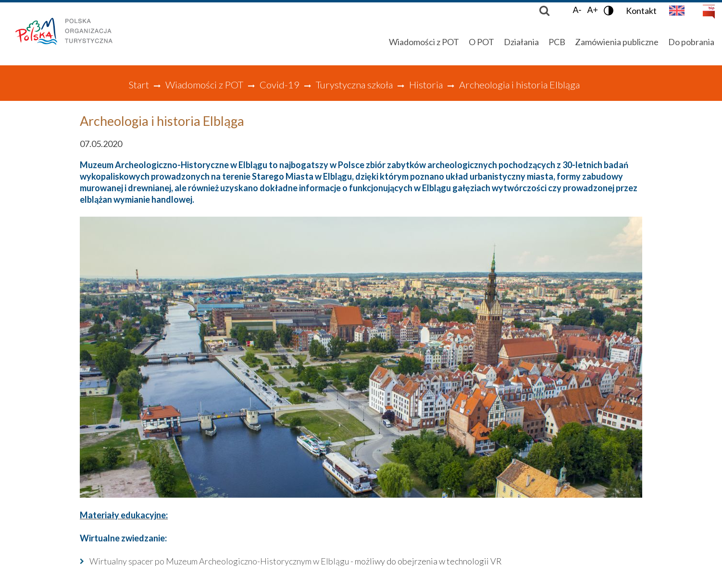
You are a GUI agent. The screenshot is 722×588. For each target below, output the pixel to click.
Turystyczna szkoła (354, 85)
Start (139, 85)
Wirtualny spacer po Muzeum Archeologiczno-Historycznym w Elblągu (219, 561)
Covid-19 (280, 85)
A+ (592, 10)
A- (577, 10)
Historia (426, 85)
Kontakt (641, 11)
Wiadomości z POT (204, 85)
